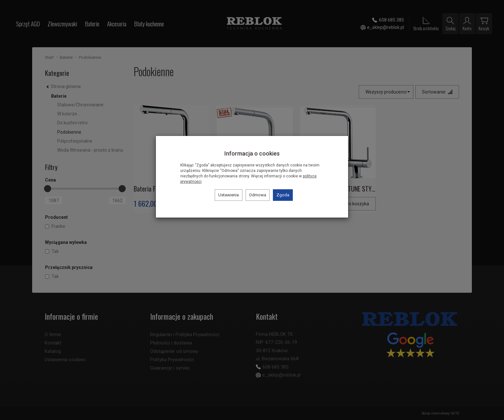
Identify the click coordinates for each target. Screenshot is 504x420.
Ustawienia (229, 195)
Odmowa (258, 195)
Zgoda (283, 195)
